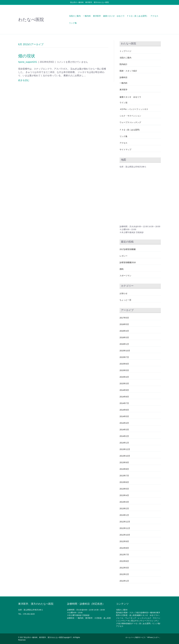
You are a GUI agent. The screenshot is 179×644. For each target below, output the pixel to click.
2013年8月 (124, 469)
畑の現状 (27, 56)
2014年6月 (124, 410)
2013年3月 (124, 502)
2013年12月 (125, 449)
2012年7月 (124, 555)
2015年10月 (125, 351)
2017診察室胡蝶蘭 (128, 249)
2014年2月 (124, 436)
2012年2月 (124, 574)
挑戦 (122, 269)
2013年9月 (124, 462)
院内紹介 (123, 64)
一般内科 (87, 16)
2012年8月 (124, 548)
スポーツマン (125, 276)
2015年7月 (124, 357)
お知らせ (123, 293)
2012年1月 (124, 581)
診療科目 (123, 77)
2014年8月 (124, 397)
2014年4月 (124, 423)
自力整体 (122, 623)
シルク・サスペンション (130, 116)
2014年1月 (124, 443)
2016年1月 (124, 344)
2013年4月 (124, 495)
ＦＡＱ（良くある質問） (138, 16)
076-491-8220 (29, 614)
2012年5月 (124, 568)
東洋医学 (97, 16)
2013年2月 (124, 509)
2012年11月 (125, 528)
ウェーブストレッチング (130, 122)
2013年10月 (125, 456)
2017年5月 (124, 318)
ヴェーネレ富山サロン (131, 621)
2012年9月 (124, 541)
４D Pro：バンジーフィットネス (134, 109)
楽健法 (129, 623)
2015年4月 (124, 377)
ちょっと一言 (125, 300)
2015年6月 (124, 364)
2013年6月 (124, 482)
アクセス (154, 16)
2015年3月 (124, 384)
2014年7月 (124, 403)
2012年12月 (125, 522)
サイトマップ (125, 149)
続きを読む (24, 80)
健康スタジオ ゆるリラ (114, 16)
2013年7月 (124, 476)
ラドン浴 (123, 103)
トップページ (125, 51)
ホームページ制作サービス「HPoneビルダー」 (143, 637)
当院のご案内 (75, 16)
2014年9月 (124, 390)
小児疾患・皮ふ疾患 (128, 615)
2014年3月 (124, 430)
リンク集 (73, 23)
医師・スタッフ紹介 (128, 71)
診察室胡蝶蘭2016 (128, 262)
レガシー (123, 256)
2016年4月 (124, 331)
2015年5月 (124, 370)
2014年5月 (124, 416)
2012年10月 (125, 535)
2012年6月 (124, 561)
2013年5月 (124, 489)
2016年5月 (124, 324)
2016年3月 (124, 337)
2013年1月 (124, 515)
